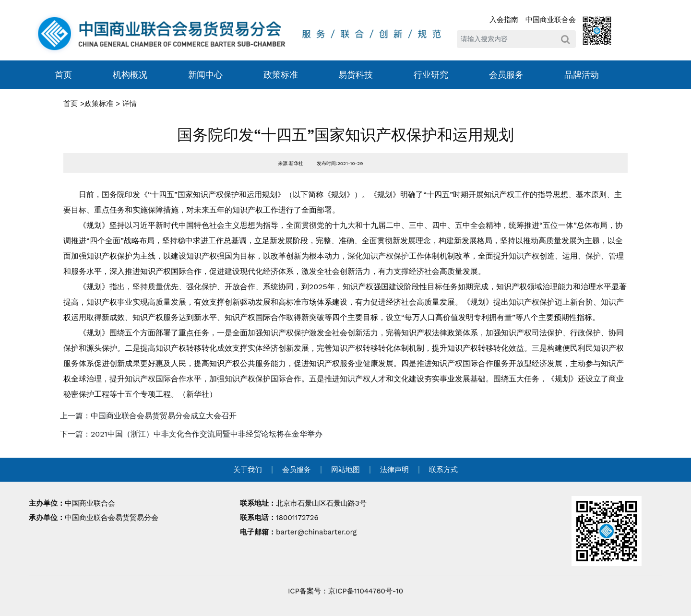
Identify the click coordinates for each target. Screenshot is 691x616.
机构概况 (130, 75)
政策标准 (281, 75)
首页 (63, 75)
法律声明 (394, 470)
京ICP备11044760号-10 (366, 591)
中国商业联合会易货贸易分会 (112, 518)
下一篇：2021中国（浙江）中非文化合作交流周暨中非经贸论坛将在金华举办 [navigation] (191, 434)
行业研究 (431, 75)
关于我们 (248, 470)
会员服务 (506, 75)
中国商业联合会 (551, 20)
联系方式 (443, 470)
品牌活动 (582, 75)
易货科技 (356, 75)
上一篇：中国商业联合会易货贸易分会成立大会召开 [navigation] (148, 416)
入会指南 (504, 20)
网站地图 (345, 470)
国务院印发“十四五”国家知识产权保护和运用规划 (345, 135)
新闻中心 (205, 75)
